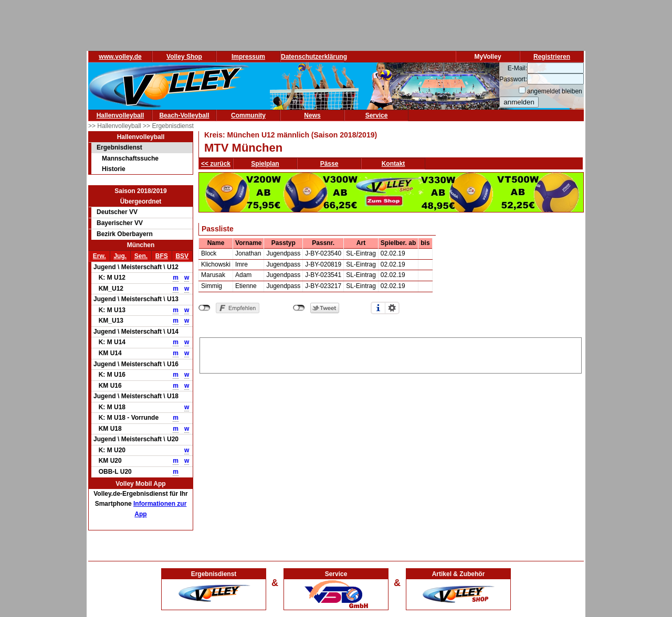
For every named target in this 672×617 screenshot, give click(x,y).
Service (377, 115)
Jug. (120, 256)
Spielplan (265, 164)
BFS (162, 256)
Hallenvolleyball (120, 115)
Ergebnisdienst (119, 147)
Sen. (141, 256)
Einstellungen (392, 308)
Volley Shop (184, 57)
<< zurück (216, 164)
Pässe (329, 164)
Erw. (99, 256)
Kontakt (393, 164)
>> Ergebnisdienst (168, 126)
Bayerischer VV (120, 223)
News (312, 115)
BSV (182, 256)
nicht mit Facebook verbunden (204, 308)
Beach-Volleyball (184, 115)
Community (248, 115)
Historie (114, 169)
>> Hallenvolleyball (115, 126)
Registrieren (552, 57)
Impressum (248, 57)
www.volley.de (120, 57)
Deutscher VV (117, 212)
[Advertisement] (391, 354)
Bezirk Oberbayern (125, 234)
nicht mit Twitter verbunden (299, 308)
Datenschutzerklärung (314, 57)
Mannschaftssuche (130, 158)
